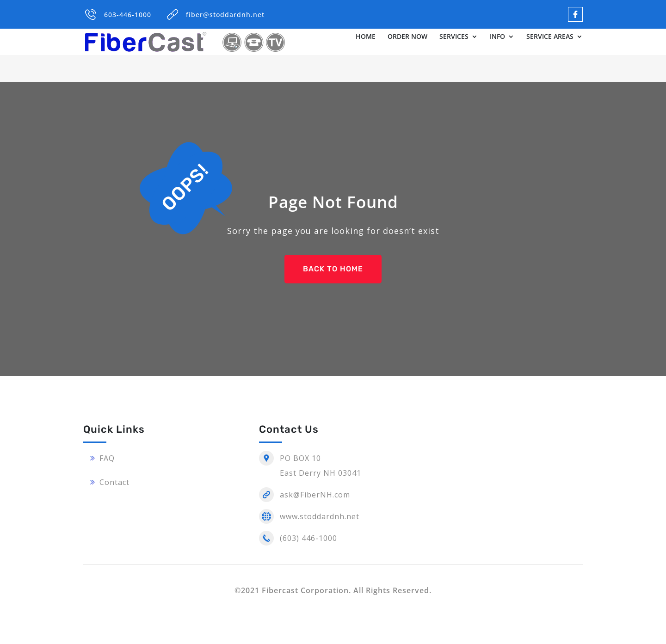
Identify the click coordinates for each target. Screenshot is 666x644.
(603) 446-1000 (308, 538)
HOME (366, 37)
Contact (114, 482)
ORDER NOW (407, 37)
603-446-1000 (128, 15)
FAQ (107, 458)
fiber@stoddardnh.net (225, 15)
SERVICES (454, 37)
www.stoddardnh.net (320, 516)
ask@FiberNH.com (315, 495)
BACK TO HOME (333, 269)
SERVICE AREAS (550, 37)
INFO (497, 37)
